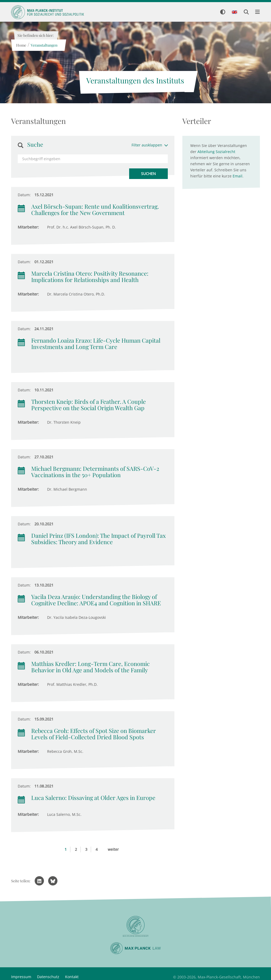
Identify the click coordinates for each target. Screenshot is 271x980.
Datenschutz (48, 977)
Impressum (21, 977)
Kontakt (72, 977)
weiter (113, 849)
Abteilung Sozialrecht (216, 152)
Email (238, 176)
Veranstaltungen (44, 45)
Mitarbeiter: (28, 227)
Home (21, 45)
